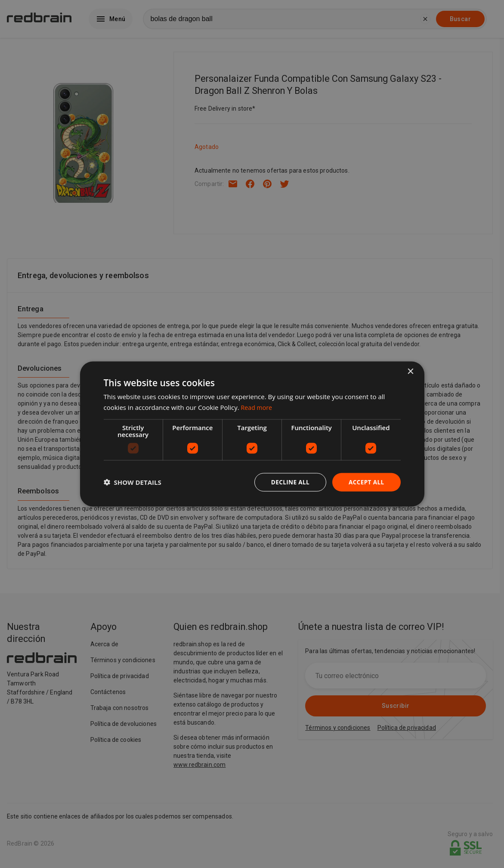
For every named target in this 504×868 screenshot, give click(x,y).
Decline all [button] (288, 482)
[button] (133, 482)
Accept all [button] (366, 482)
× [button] (410, 371)
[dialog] (252, 434)
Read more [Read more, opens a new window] (258, 407)
